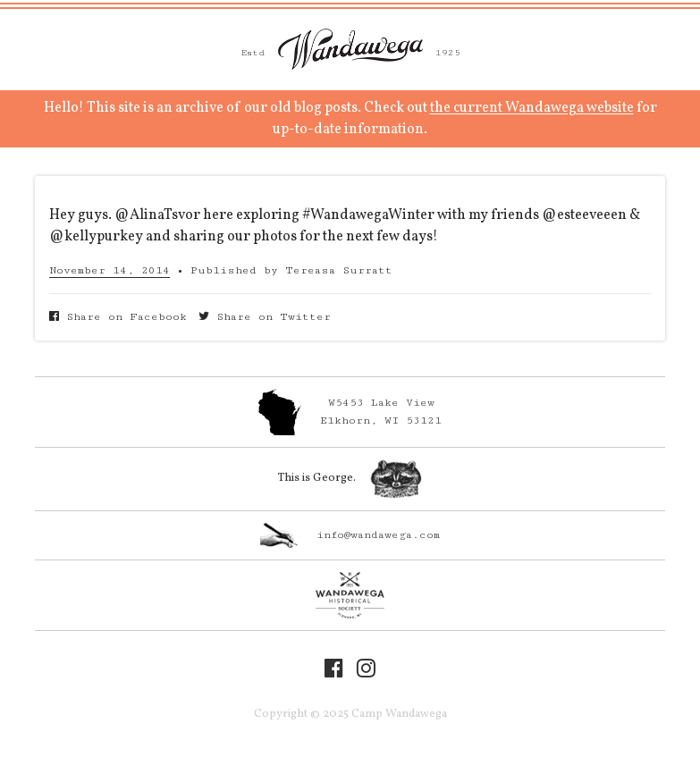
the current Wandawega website (532, 108)
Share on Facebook (118, 317)
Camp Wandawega (350, 49)
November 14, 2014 (110, 270)
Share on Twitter (265, 317)
